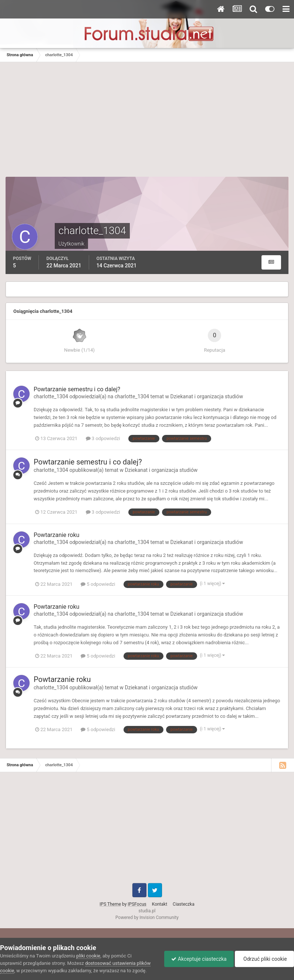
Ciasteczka (184, 904)
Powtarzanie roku (57, 535)
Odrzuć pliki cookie (264, 959)
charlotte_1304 (51, 396)
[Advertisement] (147, 118)
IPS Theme (110, 904)
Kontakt (160, 904)
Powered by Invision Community (147, 918)
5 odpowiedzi (98, 584)
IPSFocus (137, 904)
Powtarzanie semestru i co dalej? (77, 389)
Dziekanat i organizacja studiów (207, 396)
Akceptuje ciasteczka (197, 959)
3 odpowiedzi (103, 438)
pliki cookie (88, 956)
